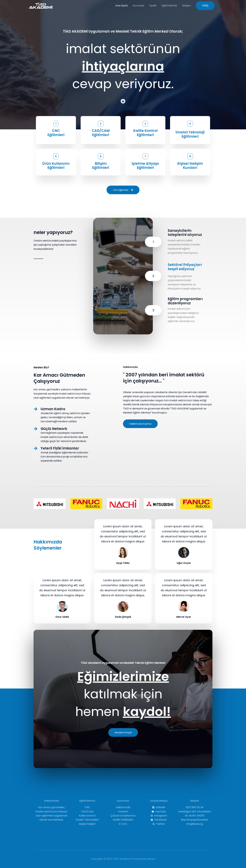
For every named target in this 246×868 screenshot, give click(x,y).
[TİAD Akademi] (41, 5)
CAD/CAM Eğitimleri (101, 133)
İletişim (186, 6)
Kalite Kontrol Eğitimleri (145, 133)
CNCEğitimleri (56, 133)
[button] (205, 6)
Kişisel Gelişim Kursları (190, 166)
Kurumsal (138, 6)
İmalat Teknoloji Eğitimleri (190, 134)
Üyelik (153, 6)
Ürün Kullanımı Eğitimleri (56, 166)
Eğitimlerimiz (169, 6)
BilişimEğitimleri (101, 166)
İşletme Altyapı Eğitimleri (145, 166)
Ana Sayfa (122, 6)
